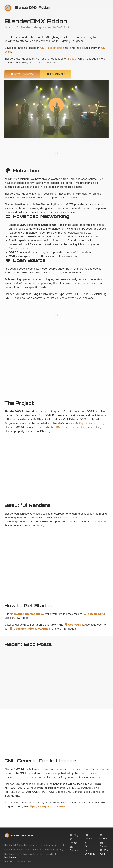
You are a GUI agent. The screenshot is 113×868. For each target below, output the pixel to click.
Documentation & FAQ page (30, 629)
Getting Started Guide (27, 614)
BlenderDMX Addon (23, 835)
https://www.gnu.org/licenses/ (47, 806)
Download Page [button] (22, 74)
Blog (76, 835)
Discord (103, 846)
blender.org (10, 857)
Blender (72, 59)
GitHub (103, 839)
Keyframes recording (92, 423)
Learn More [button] (56, 74)
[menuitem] (27, 8)
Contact (74, 850)
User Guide (73, 625)
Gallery (88, 839)
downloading (94, 614)
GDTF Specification (52, 48)
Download (90, 854)
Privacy (73, 843)
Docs (87, 846)
